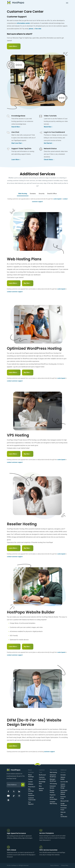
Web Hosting (53, 772)
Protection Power (64, 809)
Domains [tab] (33, 194)
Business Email (63, 798)
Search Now (16, 127)
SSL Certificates (64, 816)
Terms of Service (54, 865)
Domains (63, 775)
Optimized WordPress (53, 776)
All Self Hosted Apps (53, 798)
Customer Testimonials (32, 799)
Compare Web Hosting (53, 803)
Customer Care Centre (42, 778)
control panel (57, 199)
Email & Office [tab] (52, 194)
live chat (38, 29)
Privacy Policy (65, 865)
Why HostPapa (31, 790)
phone (31, 29)
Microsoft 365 (65, 801)
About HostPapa (31, 776)
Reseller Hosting (52, 791)
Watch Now (48, 127)
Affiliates (31, 784)
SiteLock (63, 812)
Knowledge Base (42, 783)
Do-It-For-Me (64, 782)
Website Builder (63, 778)
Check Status (49, 160)
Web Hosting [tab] (23, 194)
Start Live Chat (17, 143)
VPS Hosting (53, 784)
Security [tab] (42, 194)
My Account (42, 775)
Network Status (41, 789)
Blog (40, 786)
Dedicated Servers (53, 787)
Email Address (7, 781)
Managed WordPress (53, 780)
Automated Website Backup (64, 792)
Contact (30, 782)
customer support (49, 752)
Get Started (49, 143)
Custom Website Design (63, 786)
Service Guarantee (31, 794)
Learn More (14, 45)
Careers (30, 779)
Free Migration (31, 803)
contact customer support (15, 292)
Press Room (32, 787)
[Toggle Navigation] (67, 3)
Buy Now (28, 283)
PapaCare (53, 795)
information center (23, 23)
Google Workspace (64, 804)
